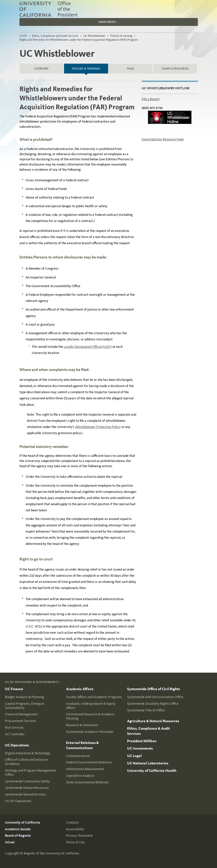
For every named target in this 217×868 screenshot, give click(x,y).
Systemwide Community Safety (27, 781)
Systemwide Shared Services (25, 794)
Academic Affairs (80, 689)
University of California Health (152, 771)
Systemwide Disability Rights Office (153, 704)
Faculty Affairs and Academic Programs (94, 697)
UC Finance (14, 689)
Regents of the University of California (51, 853)
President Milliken (142, 741)
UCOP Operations (18, 801)
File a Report (151, 99)
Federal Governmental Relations (89, 762)
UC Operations (17, 745)
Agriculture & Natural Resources (153, 721)
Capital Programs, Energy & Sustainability (25, 706)
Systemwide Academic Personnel (90, 732)
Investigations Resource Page (163, 139)
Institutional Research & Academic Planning (91, 716)
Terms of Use (75, 842)
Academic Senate (18, 829)
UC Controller (15, 734)
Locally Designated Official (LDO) (88, 347)
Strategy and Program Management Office (30, 773)
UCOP (23, 36)
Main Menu (69, 23)
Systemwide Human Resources (27, 788)
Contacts (72, 822)
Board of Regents (18, 836)
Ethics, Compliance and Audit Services (55, 36)
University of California (23, 822)
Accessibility (75, 829)
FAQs (131, 69)
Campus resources (175, 69)
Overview (41, 69)
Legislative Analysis (80, 776)
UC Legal (134, 756)
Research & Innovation (82, 725)
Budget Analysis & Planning (24, 697)
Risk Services (14, 728)
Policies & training (121, 36)
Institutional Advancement (85, 769)
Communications (78, 756)
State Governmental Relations (87, 782)
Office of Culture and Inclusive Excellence (26, 762)
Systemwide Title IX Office (146, 710)
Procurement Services (21, 721)
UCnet (10, 842)
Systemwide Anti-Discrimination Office (155, 697)
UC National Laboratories (148, 763)
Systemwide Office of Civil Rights (153, 689)
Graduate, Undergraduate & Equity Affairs (91, 706)
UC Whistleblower (94, 36)
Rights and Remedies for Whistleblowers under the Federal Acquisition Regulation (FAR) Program (79, 40)
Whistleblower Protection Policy (98, 427)
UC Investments (140, 748)
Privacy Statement (79, 836)
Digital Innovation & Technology (28, 753)
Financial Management (21, 714)
